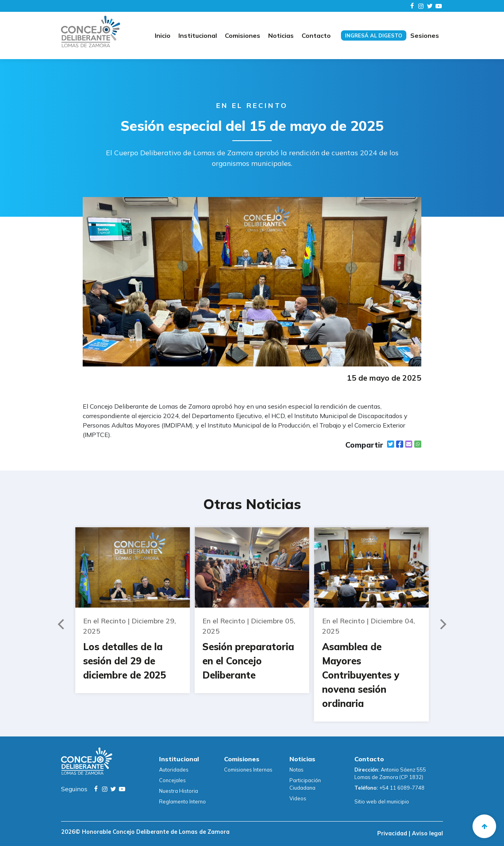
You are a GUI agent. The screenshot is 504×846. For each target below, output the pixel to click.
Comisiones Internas (248, 770)
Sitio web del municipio (382, 801)
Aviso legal (427, 833)
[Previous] (62, 624)
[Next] (442, 624)
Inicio (163, 35)
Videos (298, 798)
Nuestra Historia (179, 791)
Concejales (172, 780)
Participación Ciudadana (305, 784)
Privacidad (393, 833)
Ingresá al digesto (373, 35)
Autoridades (174, 770)
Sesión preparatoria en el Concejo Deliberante (248, 661)
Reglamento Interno (183, 801)
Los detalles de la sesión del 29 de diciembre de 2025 (124, 661)
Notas (296, 770)
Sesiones (425, 35)
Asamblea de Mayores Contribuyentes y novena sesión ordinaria (361, 675)
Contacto (316, 35)
